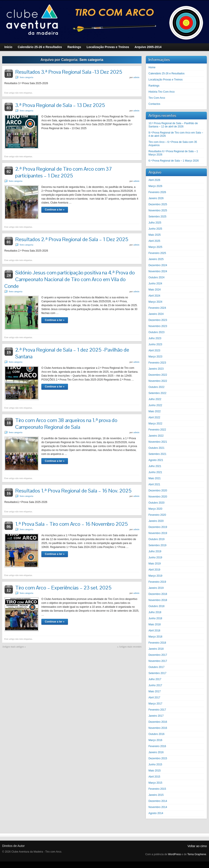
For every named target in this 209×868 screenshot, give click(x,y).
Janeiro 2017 (156, 716)
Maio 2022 (155, 411)
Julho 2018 (155, 612)
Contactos (154, 104)
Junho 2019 (155, 558)
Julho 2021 (155, 466)
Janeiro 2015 (156, 795)
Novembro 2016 (158, 728)
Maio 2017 (155, 691)
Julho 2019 (155, 551)
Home (152, 67)
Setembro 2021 (157, 454)
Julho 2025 (155, 223)
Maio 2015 (155, 771)
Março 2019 (155, 576)
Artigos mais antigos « (14, 647)
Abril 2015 (154, 777)
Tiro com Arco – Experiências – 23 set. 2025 (63, 588)
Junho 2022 (155, 405)
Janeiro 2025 (156, 259)
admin (137, 77)
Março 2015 (155, 783)
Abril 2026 (154, 180)
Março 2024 (155, 302)
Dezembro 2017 (158, 655)
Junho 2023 (155, 344)
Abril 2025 (154, 241)
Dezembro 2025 (158, 204)
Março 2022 (155, 424)
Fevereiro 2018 (157, 643)
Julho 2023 (155, 338)
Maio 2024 (155, 290)
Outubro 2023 (156, 332)
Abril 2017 (154, 698)
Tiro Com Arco (157, 98)
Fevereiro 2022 (157, 430)
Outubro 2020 (156, 503)
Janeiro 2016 (156, 752)
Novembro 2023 (158, 326)
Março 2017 (155, 704)
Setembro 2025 (157, 217)
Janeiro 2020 (156, 521)
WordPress (174, 854)
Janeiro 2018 (156, 649)
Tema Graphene (197, 854)
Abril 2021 (154, 484)
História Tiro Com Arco (162, 92)
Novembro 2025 (158, 210)
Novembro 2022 (158, 381)
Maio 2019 (155, 564)
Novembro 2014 (158, 807)
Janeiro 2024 (156, 314)
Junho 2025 (155, 229)
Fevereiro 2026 (157, 192)
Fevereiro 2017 (157, 710)
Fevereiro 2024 (157, 308)
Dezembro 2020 (158, 491)
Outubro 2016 (156, 734)
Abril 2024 (154, 296)
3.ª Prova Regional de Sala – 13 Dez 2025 (60, 105)
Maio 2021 (155, 478)
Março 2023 (155, 357)
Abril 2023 (154, 351)
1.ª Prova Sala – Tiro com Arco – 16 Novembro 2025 (72, 524)
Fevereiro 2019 (157, 582)
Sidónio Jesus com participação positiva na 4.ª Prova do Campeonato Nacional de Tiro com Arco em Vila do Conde (70, 279)
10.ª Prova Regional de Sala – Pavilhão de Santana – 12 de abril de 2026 (173, 125)
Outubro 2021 (156, 448)
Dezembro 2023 (158, 320)
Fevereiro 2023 (157, 363)
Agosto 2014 (156, 813)
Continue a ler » (55, 210)
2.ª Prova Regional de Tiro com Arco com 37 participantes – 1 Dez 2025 (64, 172)
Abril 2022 (154, 417)
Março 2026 (155, 186)
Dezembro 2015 (158, 758)
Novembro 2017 (158, 661)
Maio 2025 (155, 235)
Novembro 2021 (158, 442)
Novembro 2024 (158, 271)
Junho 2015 (155, 765)
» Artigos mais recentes (129, 647)
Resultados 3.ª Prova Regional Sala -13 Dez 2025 (69, 72)
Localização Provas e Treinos (166, 80)
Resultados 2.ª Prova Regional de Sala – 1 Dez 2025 (72, 239)
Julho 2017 (155, 679)
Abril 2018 (154, 631)
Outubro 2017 (156, 667)
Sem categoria (26, 77)
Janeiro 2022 (156, 436)
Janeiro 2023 (156, 369)
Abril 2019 (154, 570)
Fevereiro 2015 (157, 789)
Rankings (154, 86)
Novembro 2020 (158, 497)
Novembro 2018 (158, 600)
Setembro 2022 (157, 393)
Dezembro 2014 (158, 801)
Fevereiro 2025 (157, 253)
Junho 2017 (155, 685)
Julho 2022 (155, 399)
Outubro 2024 (156, 277)
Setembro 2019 (157, 545)
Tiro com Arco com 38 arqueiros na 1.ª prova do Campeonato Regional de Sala (66, 424)
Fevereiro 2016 (157, 746)
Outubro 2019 (156, 539)
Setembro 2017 (157, 673)
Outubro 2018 (156, 606)
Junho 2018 (155, 618)
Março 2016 (155, 740)
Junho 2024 (155, 284)
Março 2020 (155, 509)
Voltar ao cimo (197, 846)
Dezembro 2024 (158, 265)
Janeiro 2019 (156, 588)
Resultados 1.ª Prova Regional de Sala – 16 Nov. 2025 (73, 491)
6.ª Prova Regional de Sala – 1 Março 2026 (174, 161)
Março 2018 (155, 637)
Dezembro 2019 (158, 527)
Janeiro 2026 (156, 198)
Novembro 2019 (158, 533)
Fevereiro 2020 (157, 515)
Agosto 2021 (156, 460)
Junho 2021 (155, 472)
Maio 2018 (155, 624)
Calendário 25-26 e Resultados (166, 73)
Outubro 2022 (156, 387)
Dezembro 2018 (158, 594)
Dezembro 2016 (158, 722)
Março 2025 (155, 247)
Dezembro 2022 (158, 375)
